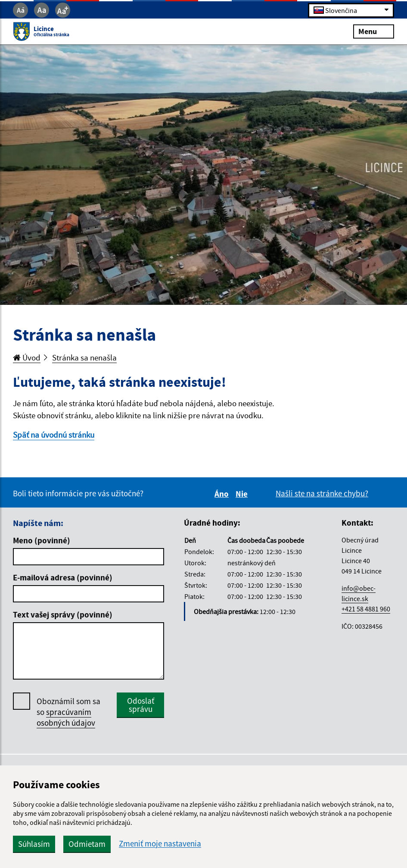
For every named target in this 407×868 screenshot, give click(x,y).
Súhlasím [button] (34, 844)
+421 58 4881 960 (366, 609)
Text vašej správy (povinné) (63, 614)
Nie (243, 494)
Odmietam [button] (87, 844)
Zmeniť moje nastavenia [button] (160, 844)
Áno (223, 494)
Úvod (27, 357)
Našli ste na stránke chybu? (322, 493)
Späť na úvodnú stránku (54, 435)
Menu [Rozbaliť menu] (374, 31)
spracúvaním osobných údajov (66, 717)
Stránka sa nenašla (84, 357)
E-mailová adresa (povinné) (63, 577)
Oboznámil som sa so (68, 712)
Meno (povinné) (42, 540)
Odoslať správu (141, 705)
